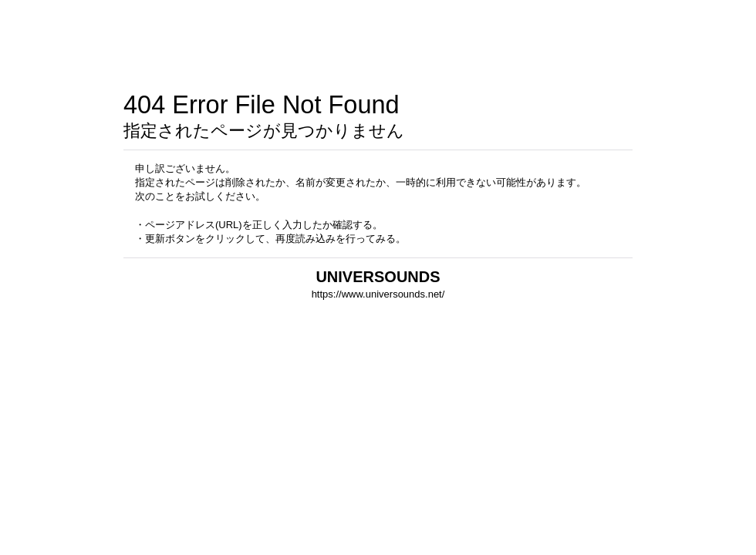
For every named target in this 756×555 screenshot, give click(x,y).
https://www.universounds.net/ (378, 294)
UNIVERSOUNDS (378, 277)
